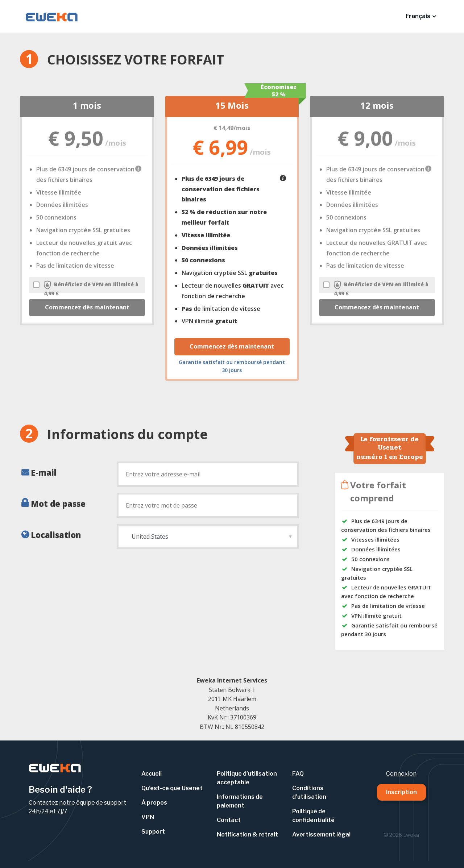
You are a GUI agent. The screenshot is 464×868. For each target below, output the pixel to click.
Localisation (56, 535)
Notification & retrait (247, 834)
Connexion (401, 774)
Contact (229, 820)
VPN (148, 817)
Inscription (401, 792)
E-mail (44, 472)
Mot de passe (58, 504)
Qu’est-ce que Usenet (172, 788)
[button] (421, 16)
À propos (154, 803)
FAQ (298, 774)
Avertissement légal (321, 834)
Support (153, 832)
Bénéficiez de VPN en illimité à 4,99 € (86, 289)
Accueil (152, 774)
